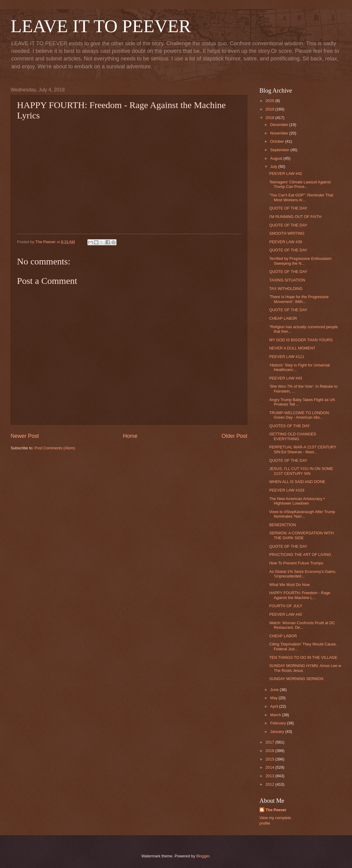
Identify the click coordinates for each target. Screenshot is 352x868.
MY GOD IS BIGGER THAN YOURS (301, 340)
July (274, 167)
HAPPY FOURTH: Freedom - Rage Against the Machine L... (300, 595)
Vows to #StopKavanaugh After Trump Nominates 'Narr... (302, 514)
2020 (270, 101)
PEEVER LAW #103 (287, 490)
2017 (270, 742)
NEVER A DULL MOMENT (292, 348)
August (277, 158)
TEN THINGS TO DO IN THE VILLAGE (303, 657)
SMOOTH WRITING (287, 233)
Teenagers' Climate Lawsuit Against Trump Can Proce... (300, 184)
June (275, 690)
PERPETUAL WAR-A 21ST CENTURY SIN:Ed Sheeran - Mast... (303, 449)
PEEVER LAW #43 (286, 378)
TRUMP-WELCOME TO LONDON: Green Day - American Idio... (300, 415)
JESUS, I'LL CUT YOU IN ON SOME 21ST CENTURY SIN (301, 471)
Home (130, 436)
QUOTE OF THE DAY (288, 208)
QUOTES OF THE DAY (289, 426)
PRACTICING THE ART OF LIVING (300, 555)
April (274, 706)
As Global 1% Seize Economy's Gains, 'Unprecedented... (303, 574)
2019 (270, 109)
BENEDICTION (283, 525)
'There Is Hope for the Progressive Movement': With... (299, 299)
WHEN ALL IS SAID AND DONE (297, 482)
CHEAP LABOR (283, 318)
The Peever (276, 810)
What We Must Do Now (289, 585)
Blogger (203, 856)
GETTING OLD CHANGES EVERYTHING (293, 436)
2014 (270, 767)
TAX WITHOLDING (286, 289)
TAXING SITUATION (287, 280)
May (274, 698)
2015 (270, 759)
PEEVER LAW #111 (287, 357)
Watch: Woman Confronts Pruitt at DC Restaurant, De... (302, 625)
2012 (270, 784)
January (278, 732)
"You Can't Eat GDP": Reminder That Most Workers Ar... (301, 197)
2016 (270, 751)
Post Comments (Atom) (55, 448)
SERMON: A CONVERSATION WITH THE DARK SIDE (301, 535)
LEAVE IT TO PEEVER (101, 26)
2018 (270, 118)
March (276, 715)
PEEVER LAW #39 (286, 242)
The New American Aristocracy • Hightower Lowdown (297, 501)
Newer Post (25, 436)
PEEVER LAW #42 (286, 174)
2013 (270, 776)
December (280, 125)
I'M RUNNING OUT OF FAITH (295, 217)
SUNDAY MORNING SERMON (296, 679)
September (280, 150)
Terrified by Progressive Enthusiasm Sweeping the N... (300, 261)
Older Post (234, 436)
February (278, 723)
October (278, 141)
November (280, 133)
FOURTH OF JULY (286, 606)
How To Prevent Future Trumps (296, 563)
